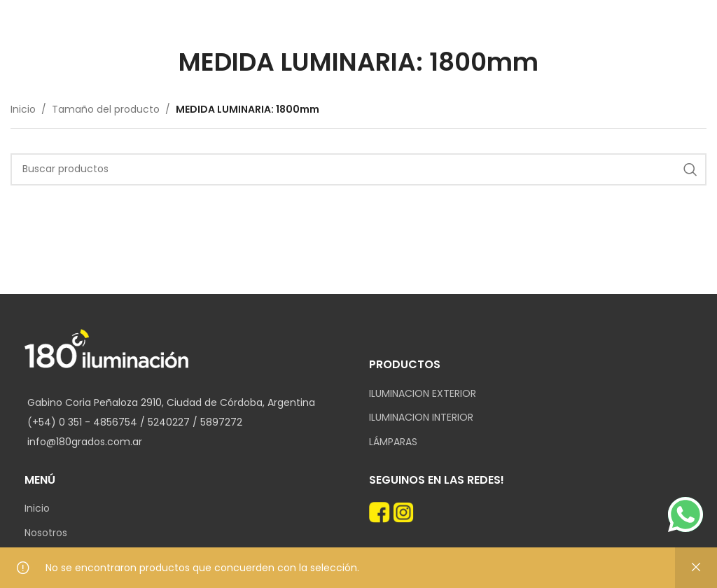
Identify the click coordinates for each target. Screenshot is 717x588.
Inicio (23, 109)
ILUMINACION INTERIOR (421, 418)
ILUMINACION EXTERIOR (423, 394)
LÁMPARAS (393, 442)
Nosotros (46, 533)
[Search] (358, 169)
